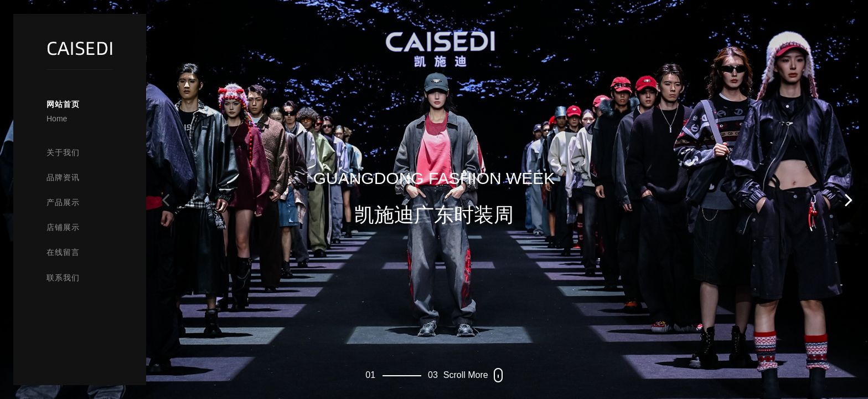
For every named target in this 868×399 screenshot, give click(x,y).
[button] (849, 199)
